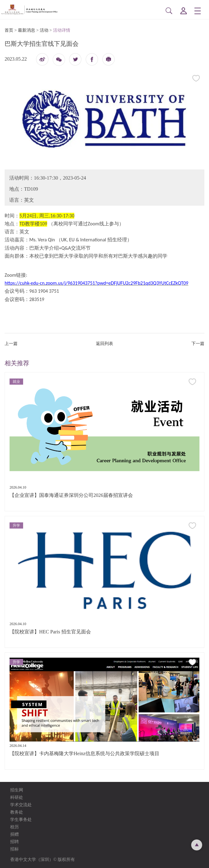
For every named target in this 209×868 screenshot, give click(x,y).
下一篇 (198, 344)
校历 (14, 827)
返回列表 (104, 344)
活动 (44, 30)
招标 (14, 849)
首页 (9, 30)
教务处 (17, 812)
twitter (75, 59)
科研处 (17, 797)
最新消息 (27, 30)
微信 (59, 62)
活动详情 (62, 30)
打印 (109, 61)
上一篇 (11, 344)
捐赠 (14, 834)
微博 (42, 61)
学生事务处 (21, 820)
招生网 (17, 790)
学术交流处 (21, 805)
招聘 (14, 842)
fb (92, 59)
